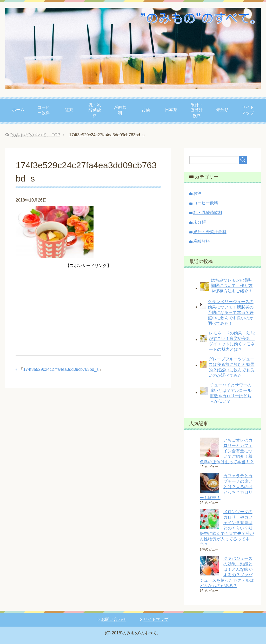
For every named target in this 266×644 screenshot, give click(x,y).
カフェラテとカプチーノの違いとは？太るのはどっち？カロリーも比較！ (226, 487)
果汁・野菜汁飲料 (197, 110)
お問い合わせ (114, 619)
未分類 (222, 110)
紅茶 (69, 110)
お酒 (146, 110)
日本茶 (171, 110)
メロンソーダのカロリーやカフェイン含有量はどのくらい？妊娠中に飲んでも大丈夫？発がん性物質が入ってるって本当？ (227, 528)
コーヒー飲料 (44, 110)
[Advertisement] (88, 306)
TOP (35, 135)
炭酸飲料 (120, 110)
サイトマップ (248, 110)
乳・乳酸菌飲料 (95, 110)
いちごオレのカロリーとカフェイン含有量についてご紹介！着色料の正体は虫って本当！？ (227, 451)
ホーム (18, 110)
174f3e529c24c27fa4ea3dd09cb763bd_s (61, 369)
